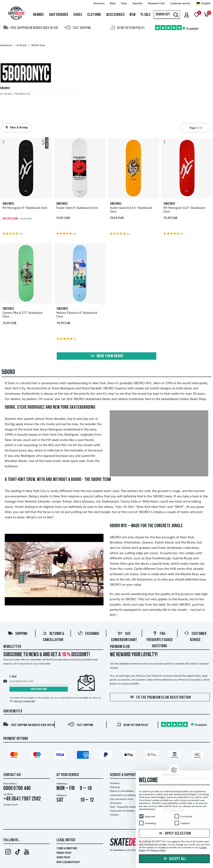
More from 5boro (106, 356)
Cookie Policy (63, 858)
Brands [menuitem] (38, 15)
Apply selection (174, 834)
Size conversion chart (121, 799)
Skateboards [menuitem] (59, 15)
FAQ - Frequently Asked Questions (159, 640)
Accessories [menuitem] (115, 15)
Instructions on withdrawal (124, 795)
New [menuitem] (132, 15)
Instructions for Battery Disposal (127, 811)
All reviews (116, 803)
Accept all (174, 859)
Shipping (18, 634)
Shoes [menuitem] (78, 15)
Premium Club (120, 647)
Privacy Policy (64, 853)
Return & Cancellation (122, 791)
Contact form (11, 805)
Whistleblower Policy (68, 862)
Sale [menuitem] (146, 15)
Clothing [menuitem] (94, 15)
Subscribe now (39, 689)
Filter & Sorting (16, 128)
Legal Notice (66, 840)
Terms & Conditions (67, 849)
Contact (114, 815)
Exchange (89, 634)
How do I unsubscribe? (25, 701)
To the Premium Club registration (160, 697)
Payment (115, 783)
